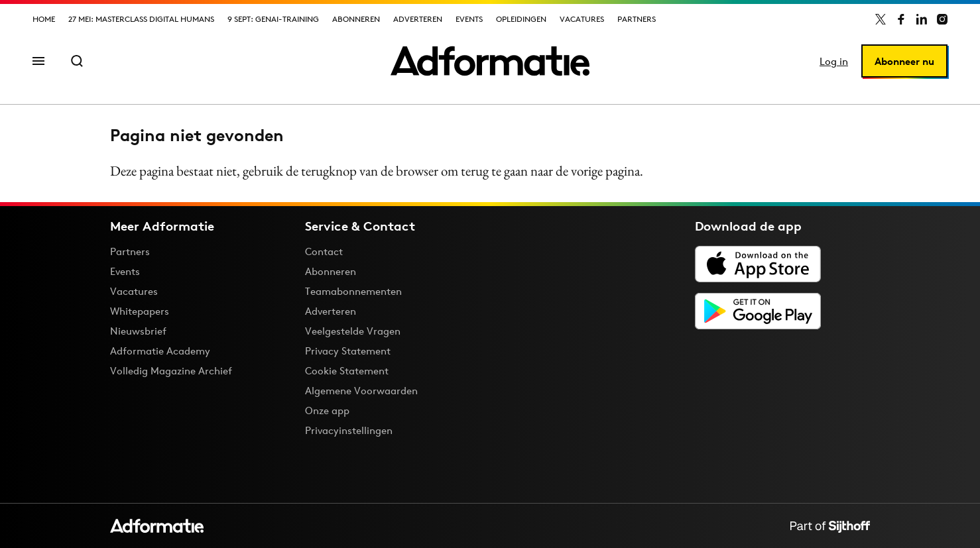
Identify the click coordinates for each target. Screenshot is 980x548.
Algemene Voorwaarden (361, 391)
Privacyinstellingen (349, 431)
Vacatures (582, 19)
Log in (834, 61)
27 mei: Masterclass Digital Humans (141, 19)
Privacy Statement (348, 351)
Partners (637, 19)
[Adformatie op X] (881, 19)
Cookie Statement (347, 371)
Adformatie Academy (160, 351)
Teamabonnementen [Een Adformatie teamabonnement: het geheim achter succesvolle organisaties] (353, 291)
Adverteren (418, 19)
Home (44, 19)
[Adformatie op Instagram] (942, 19)
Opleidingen (521, 19)
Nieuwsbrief (138, 331)
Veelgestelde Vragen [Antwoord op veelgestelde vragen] (353, 331)
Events (469, 19)
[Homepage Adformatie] (490, 61)
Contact (324, 251)
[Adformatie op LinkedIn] (922, 19)
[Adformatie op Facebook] (901, 19)
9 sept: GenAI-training (273, 19)
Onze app (327, 411)
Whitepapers (140, 311)
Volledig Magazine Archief (171, 371)
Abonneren (356, 19)
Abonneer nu (904, 61)
